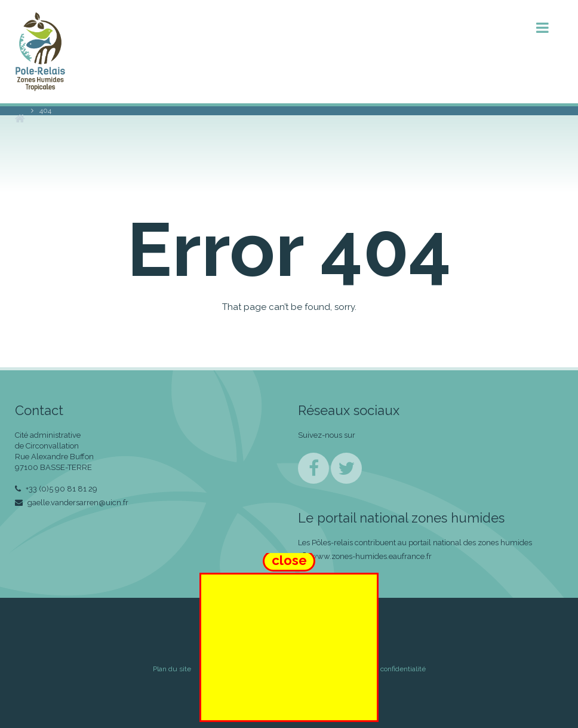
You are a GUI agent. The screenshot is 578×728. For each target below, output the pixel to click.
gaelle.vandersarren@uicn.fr (72, 503)
